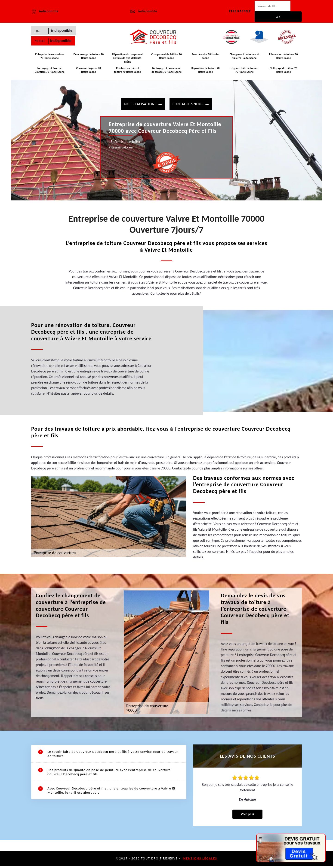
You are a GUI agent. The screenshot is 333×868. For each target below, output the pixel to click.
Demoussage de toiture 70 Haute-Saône (89, 57)
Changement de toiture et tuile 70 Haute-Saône (244, 57)
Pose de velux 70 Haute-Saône (205, 57)
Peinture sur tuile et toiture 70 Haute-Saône (128, 71)
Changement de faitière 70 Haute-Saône (166, 57)
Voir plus (247, 816)
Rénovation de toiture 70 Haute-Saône (284, 57)
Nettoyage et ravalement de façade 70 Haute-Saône (166, 71)
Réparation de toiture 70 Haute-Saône (206, 71)
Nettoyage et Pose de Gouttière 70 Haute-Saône (50, 71)
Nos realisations (140, 103)
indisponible (143, 11)
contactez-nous (188, 103)
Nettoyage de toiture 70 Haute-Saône (284, 71)
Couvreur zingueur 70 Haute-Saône (89, 71)
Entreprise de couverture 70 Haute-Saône (49, 57)
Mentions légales (200, 860)
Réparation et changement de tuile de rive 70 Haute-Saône (127, 59)
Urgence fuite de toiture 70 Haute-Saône (244, 71)
